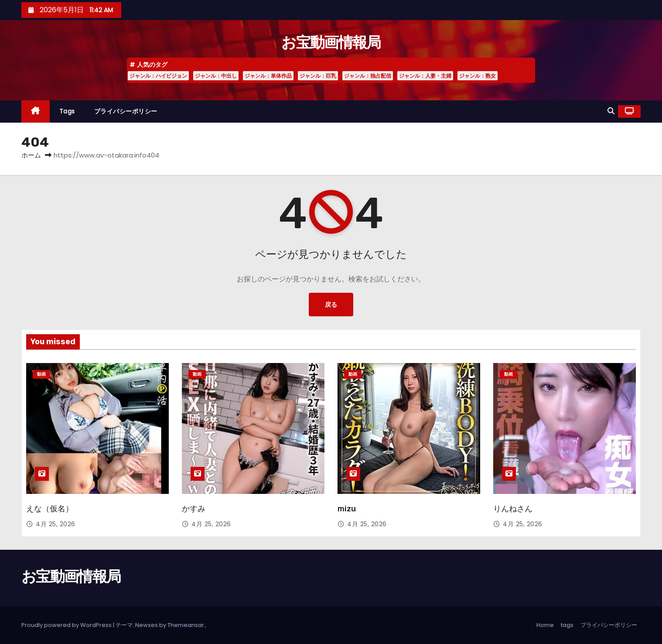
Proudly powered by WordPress (67, 625)
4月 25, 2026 (56, 524)
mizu (347, 509)
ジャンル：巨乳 (318, 76)
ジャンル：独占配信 (368, 76)
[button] (611, 111)
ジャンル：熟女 (478, 76)
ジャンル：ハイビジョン (158, 76)
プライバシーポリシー (126, 111)
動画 (41, 374)
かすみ (194, 509)
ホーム (31, 155)
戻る (331, 304)
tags (67, 111)
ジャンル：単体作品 (268, 76)
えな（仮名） (50, 509)
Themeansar (186, 625)
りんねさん (513, 509)
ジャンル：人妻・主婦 (425, 76)
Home (545, 625)
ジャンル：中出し (216, 76)
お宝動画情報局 (331, 43)
